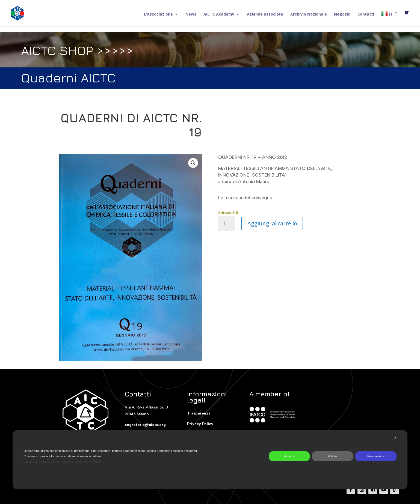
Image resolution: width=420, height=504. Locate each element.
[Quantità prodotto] (226, 223)
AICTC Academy (219, 14)
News (191, 14)
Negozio (342, 14)
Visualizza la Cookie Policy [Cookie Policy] (41, 462)
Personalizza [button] (376, 456)
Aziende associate (265, 14)
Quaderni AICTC (68, 77)
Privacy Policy (200, 424)
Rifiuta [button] (332, 456)
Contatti (366, 14)
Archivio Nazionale (309, 14)
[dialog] (210, 460)
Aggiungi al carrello (272, 223)
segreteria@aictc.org (145, 425)
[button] (193, 163)
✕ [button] (395, 438)
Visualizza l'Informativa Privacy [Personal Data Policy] (82, 462)
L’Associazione (158, 14)
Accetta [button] (289, 456)
